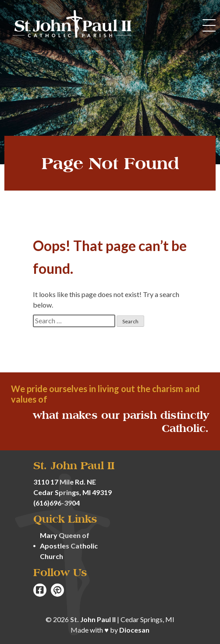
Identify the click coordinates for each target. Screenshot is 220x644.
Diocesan (134, 630)
